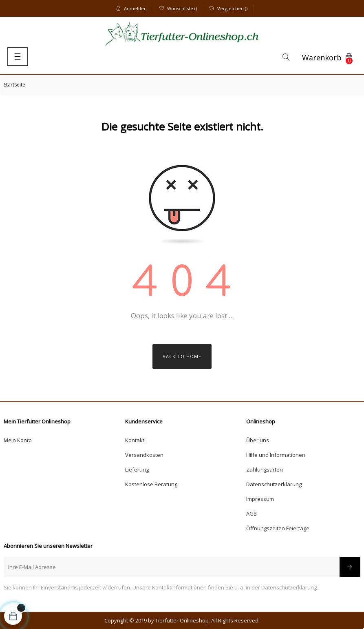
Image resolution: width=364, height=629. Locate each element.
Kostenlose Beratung (151, 484)
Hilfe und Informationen (276, 455)
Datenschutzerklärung (274, 484)
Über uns (258, 440)
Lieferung (137, 470)
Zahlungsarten (265, 470)
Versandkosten (144, 455)
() (178, 8)
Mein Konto (18, 440)
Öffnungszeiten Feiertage (278, 528)
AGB (251, 514)
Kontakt (135, 440)
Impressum (260, 499)
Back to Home (182, 356)
